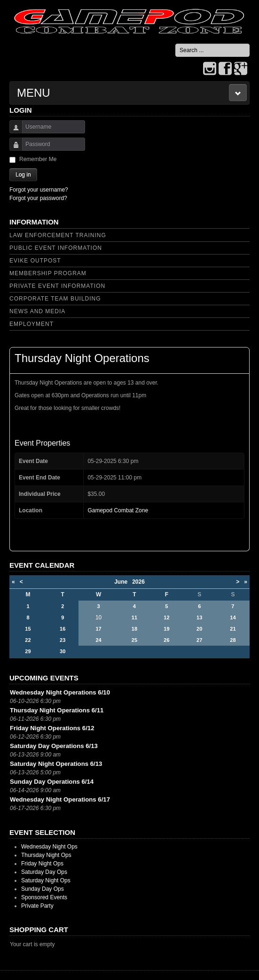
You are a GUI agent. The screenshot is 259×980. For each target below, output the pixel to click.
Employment (31, 324)
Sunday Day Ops (43, 889)
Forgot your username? (39, 190)
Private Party (37, 906)
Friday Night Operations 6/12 (52, 728)
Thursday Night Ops (46, 855)
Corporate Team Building (55, 299)
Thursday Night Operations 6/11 (57, 710)
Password (12, 149)
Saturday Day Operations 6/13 (54, 746)
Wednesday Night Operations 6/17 (60, 799)
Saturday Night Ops (46, 880)
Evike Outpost (35, 261)
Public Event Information (56, 248)
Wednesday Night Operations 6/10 (60, 692)
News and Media (37, 311)
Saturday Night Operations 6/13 (56, 764)
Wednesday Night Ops (49, 847)
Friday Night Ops (42, 864)
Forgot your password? (38, 198)
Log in (23, 175)
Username (12, 131)
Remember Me (38, 159)
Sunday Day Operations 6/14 (52, 782)
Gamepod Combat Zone (118, 510)
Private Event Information (57, 286)
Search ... (176, 44)
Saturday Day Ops (44, 872)
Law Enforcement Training (58, 235)
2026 (138, 582)
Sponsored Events (44, 897)
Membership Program (48, 273)
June (123, 582)
